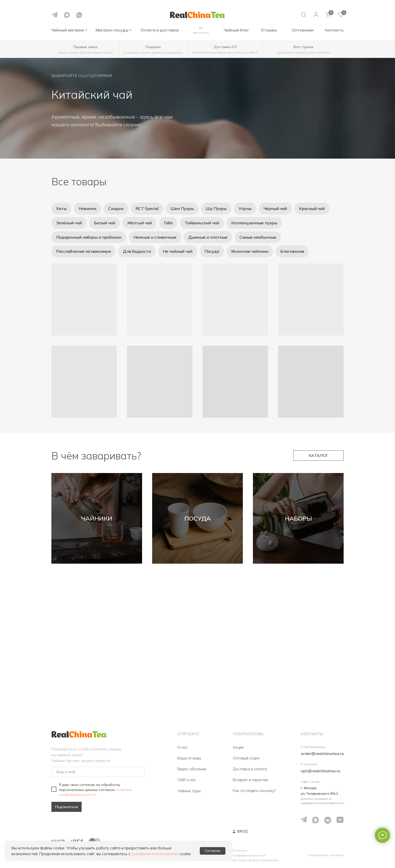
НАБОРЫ (298, 518)
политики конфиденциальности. (95, 792)
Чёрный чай (275, 208)
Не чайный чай (178, 251)
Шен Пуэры (182, 208)
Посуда (212, 251)
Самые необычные (258, 237)
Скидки (116, 208)
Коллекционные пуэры (254, 223)
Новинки (87, 208)
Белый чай (105, 223)
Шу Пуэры (216, 208)
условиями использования (155, 854)
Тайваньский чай (202, 223)
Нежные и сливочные (155, 237)
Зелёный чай (69, 223)
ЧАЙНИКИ (97, 518)
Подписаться (67, 807)
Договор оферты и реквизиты (255, 860)
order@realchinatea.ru (322, 753)
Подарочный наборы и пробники (89, 237)
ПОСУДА (198, 518)
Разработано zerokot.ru (326, 855)
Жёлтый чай (140, 223)
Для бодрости (137, 251)
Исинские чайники (250, 251)
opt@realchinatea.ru (321, 771)
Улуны (245, 208)
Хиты (61, 208)
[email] (98, 772)
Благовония (292, 251)
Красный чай (312, 208)
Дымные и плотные (208, 237)
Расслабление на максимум (84, 251)
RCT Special (147, 208)
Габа (168, 223)
